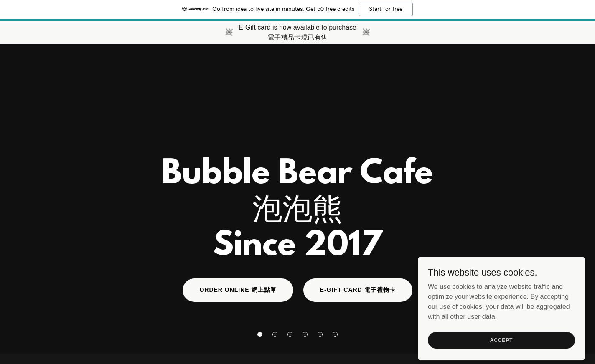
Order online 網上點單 (238, 290)
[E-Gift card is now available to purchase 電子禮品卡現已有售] (297, 33)
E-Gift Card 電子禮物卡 (358, 290)
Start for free (386, 9)
